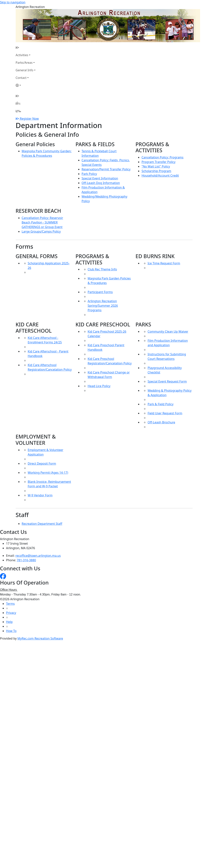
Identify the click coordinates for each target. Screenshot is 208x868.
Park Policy (89, 174)
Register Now (29, 119)
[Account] (26, 85)
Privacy (11, 613)
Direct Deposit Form (42, 464)
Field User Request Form (165, 413)
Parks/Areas (24, 63)
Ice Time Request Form (164, 263)
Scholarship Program (156, 171)
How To (11, 631)
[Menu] (18, 111)
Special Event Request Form (167, 381)
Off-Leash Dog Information (101, 183)
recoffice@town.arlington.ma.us (38, 556)
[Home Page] (26, 47)
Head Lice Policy (99, 386)
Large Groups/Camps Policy (41, 231)
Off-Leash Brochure (161, 422)
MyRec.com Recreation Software (40, 638)
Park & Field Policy (160, 404)
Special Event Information (100, 178)
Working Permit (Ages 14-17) (48, 473)
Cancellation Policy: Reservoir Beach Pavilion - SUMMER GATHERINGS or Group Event (42, 222)
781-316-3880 (26, 560)
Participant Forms (100, 292)
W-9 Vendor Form (40, 495)
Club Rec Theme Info (102, 269)
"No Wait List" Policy (156, 166)
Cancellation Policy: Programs (162, 157)
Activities (22, 55)
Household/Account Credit (160, 175)
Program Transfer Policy (159, 162)
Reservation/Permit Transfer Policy (106, 169)
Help (9, 622)
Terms (10, 604)
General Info (25, 70)
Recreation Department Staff (42, 524)
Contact (21, 78)
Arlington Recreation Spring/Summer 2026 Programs (103, 306)
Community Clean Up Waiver (168, 332)
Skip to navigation (13, 2)
